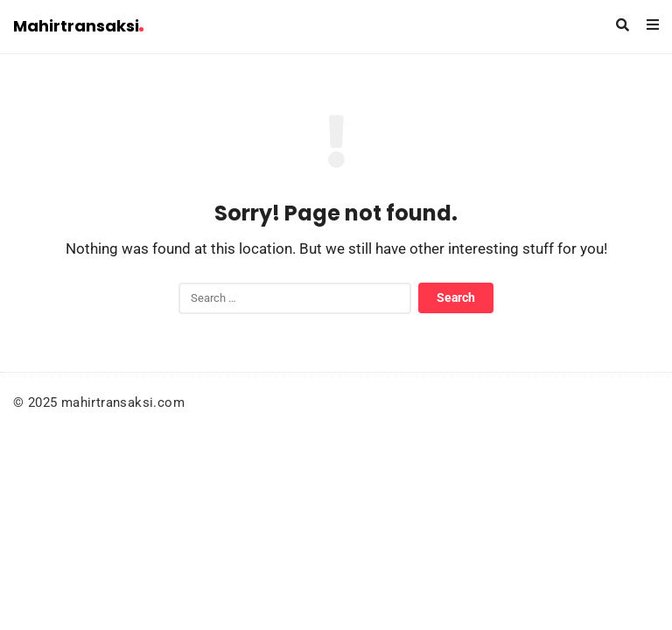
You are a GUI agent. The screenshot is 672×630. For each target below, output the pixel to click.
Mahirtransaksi (78, 26)
